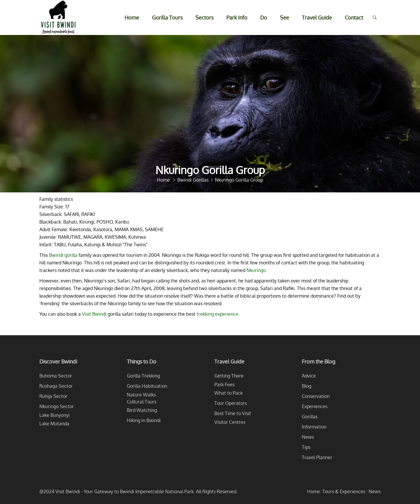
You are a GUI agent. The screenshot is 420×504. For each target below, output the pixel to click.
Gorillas (310, 417)
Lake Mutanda (54, 424)
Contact (354, 17)
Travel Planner (317, 457)
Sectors (204, 17)
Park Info (237, 17)
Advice (309, 376)
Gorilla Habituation (147, 386)
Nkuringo (256, 270)
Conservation (316, 396)
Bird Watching (142, 410)
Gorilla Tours (167, 17)
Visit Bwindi (94, 314)
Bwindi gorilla (63, 255)
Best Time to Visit (233, 413)
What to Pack (229, 393)
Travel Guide (317, 17)
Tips (306, 447)
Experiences (315, 406)
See (285, 17)
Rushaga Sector (56, 386)
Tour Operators (231, 403)
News (308, 437)
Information (314, 427)
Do (264, 17)
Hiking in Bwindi (144, 420)
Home (132, 17)
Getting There (229, 376)
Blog (307, 386)
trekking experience (217, 314)
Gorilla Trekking (143, 376)
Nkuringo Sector (57, 406)
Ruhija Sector (53, 396)
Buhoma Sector (56, 376)
